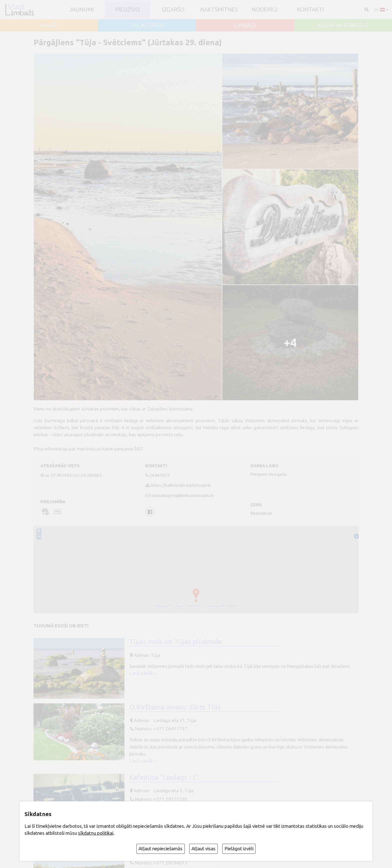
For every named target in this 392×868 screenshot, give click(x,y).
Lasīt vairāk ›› (143, 673)
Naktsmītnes (219, 10)
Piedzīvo (127, 10)
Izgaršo (173, 10)
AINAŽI (49, 25)
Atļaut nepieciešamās (160, 849)
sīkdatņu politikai (96, 833)
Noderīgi (265, 10)
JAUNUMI (82, 10)
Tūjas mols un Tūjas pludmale (175, 642)
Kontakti (310, 10)
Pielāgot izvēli (239, 849)
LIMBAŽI (245, 25)
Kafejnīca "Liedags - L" (164, 777)
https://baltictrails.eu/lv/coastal (180, 485)
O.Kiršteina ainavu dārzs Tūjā (175, 707)
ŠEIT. (140, 449)
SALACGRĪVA (147, 25)
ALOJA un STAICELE (343, 25)
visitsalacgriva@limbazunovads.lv (182, 495)
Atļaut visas (203, 849)
